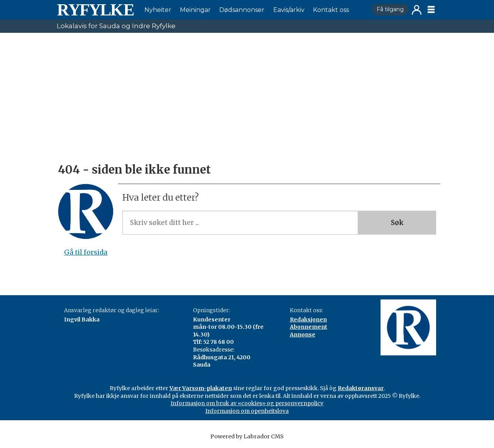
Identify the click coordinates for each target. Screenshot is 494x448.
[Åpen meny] (431, 10)
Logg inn (417, 10)
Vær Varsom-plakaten (201, 388)
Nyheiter (158, 10)
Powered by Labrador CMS (247, 436)
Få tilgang (390, 9)
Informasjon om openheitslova (247, 411)
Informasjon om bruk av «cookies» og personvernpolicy (247, 403)
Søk (397, 223)
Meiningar (195, 10)
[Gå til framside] (95, 10)
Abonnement (309, 327)
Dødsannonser (242, 10)
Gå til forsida (86, 252)
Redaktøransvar (361, 388)
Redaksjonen (308, 320)
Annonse (303, 335)
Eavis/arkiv (289, 10)
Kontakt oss (331, 10)
